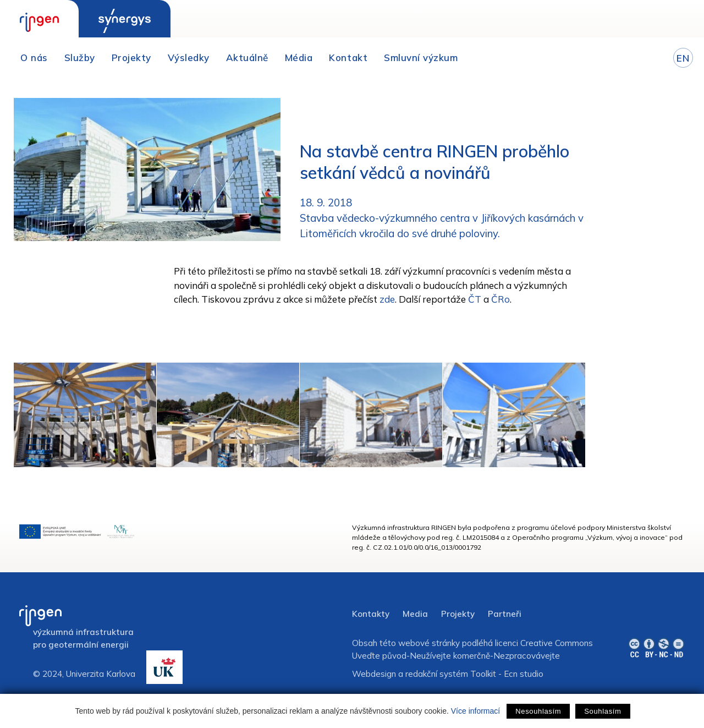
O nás (34, 58)
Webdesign (374, 674)
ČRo (501, 299)
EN (683, 58)
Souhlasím (603, 711)
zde (387, 299)
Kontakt (348, 58)
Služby (80, 58)
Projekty (131, 58)
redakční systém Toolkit (451, 674)
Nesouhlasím (538, 711)
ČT (475, 299)
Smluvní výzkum (421, 58)
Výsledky (189, 58)
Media (415, 614)
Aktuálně (247, 58)
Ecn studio (524, 674)
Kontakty (371, 614)
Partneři (505, 614)
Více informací (475, 711)
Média (299, 58)
